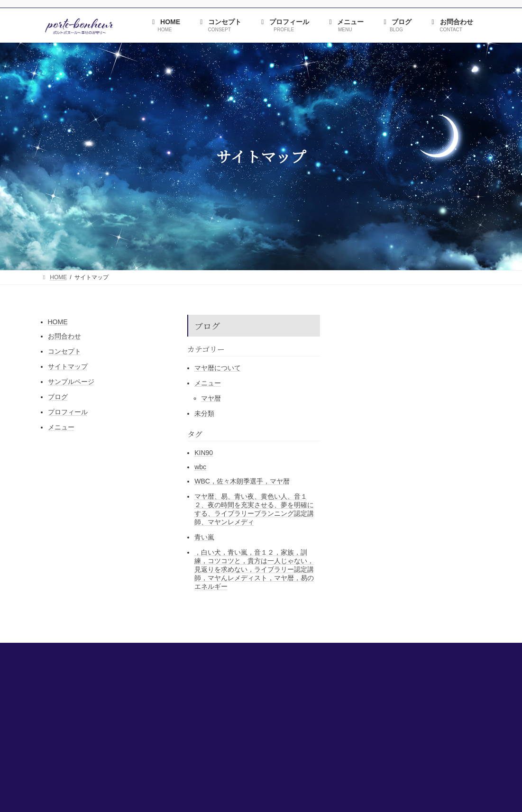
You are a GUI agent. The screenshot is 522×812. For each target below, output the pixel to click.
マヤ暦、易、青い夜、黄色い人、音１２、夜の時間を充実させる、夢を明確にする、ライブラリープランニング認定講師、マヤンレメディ (254, 509)
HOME (58, 322)
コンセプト (64, 351)
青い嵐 (204, 537)
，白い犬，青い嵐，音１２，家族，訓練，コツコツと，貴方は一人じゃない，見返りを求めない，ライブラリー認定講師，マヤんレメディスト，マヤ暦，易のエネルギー (254, 569)
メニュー (61, 427)
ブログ (58, 397)
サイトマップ (68, 366)
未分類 (204, 413)
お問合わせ (64, 336)
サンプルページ (71, 382)
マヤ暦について (218, 368)
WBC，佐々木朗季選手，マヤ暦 (242, 481)
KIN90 (204, 453)
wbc (200, 467)
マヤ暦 (211, 398)
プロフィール (68, 412)
